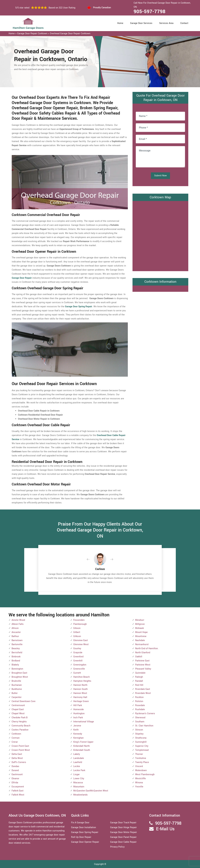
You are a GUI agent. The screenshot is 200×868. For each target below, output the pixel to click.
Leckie (77, 766)
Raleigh (139, 677)
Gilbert (77, 632)
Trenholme (141, 758)
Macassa (78, 783)
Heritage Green (81, 701)
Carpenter (17, 697)
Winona (139, 783)
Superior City (142, 746)
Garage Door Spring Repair (85, 832)
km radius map (160, 235)
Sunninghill (141, 742)
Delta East (17, 754)
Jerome (77, 726)
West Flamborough (145, 774)
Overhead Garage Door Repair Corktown (70, 34)
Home (120, 23)
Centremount (18, 705)
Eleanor (15, 779)
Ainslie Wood (18, 620)
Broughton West (20, 677)
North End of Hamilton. (147, 648)
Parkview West (143, 665)
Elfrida (15, 783)
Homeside (79, 709)
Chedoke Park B (20, 718)
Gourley (77, 648)
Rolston (139, 701)
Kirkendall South (82, 750)
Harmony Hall (80, 697)
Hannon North (80, 685)
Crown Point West (21, 750)
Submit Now (160, 176)
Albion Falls (18, 624)
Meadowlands (80, 795)
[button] (91, 559)
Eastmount (17, 774)
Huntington (79, 714)
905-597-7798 (150, 12)
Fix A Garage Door (80, 823)
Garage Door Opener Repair (85, 842)
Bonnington (17, 669)
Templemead (142, 750)
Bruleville (16, 681)
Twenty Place (142, 762)
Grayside (78, 653)
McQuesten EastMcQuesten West (91, 791)
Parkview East (142, 661)
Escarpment (18, 787)
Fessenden (79, 620)
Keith (76, 730)
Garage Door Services (141, 23)
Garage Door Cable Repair (123, 842)
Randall (139, 681)
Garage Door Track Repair (123, 823)
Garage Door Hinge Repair (123, 827)
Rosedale (140, 705)
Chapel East (18, 709)
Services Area (166, 23)
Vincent (139, 766)
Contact (184, 23)
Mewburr (140, 620)
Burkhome (17, 689)
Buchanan (17, 685)
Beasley (16, 648)
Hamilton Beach (81, 677)
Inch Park (78, 718)
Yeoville (139, 787)
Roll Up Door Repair (81, 837)
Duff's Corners (19, 762)
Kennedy (78, 734)
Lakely (77, 754)
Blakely (15, 665)
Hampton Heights (82, 681)
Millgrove (140, 624)
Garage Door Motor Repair (124, 832)
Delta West (17, 758)
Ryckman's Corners (145, 714)
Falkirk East (17, 791)
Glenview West (81, 644)
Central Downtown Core (24, 701)
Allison (15, 628)
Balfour (15, 636)
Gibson (77, 628)
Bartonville (17, 644)
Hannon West (80, 693)
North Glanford (143, 653)
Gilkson (77, 636)
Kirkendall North (81, 746)
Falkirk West (18, 795)
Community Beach (21, 726)
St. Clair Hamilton (144, 726)
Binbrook (16, 657)
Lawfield (78, 762)
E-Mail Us (165, 829)
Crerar (15, 742)
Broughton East (19, 673)
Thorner (139, 754)
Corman (16, 738)
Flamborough (80, 624)
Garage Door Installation (84, 827)
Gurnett (77, 673)
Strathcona (141, 738)
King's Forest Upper (83, 742)
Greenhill (78, 661)
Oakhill (139, 657)
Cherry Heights (19, 722)
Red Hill (139, 685)
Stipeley (139, 734)
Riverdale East (143, 689)
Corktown (16, 734)
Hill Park (78, 705)
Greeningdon (80, 665)
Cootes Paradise (20, 730)
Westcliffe (140, 779)
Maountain (79, 787)
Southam (140, 722)
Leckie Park (79, 770)
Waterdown (141, 770)
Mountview (141, 636)
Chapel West (18, 714)
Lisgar (76, 774)
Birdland (16, 661)
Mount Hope (141, 632)
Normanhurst (142, 644)
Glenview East (81, 640)
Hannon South (80, 689)
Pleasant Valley (143, 669)
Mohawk (139, 628)
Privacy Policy (117, 847)
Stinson (139, 730)
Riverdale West (143, 693)
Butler (15, 693)
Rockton (139, 697)
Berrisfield (17, 653)
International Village (84, 722)
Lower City (79, 779)
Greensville (79, 669)
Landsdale (79, 758)
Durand (15, 770)
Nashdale (140, 640)
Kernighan (78, 738)
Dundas (15, 766)
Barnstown (17, 640)
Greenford (78, 657)
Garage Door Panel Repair (123, 837)
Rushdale (140, 709)
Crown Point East (20, 746)
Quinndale (140, 673)
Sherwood (140, 718)
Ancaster (16, 632)
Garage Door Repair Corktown (32, 34)
